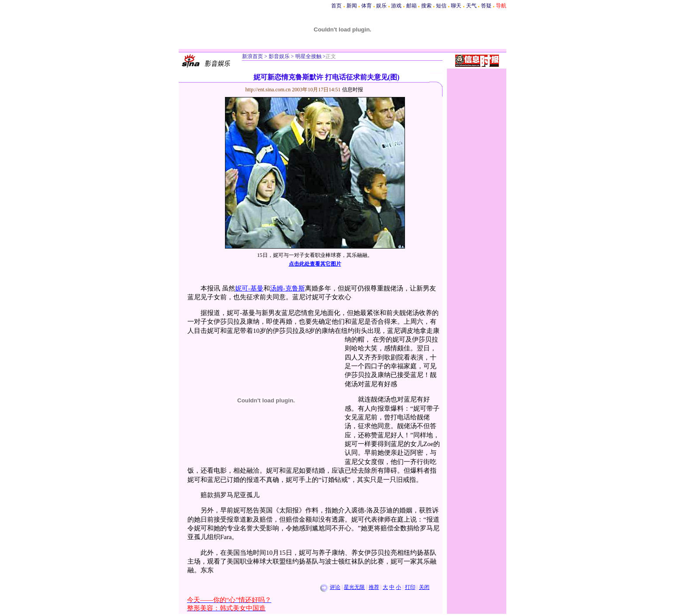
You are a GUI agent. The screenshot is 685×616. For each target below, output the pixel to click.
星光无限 (354, 587)
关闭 (424, 587)
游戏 (396, 6)
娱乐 (381, 6)
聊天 (456, 6)
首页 (336, 6)
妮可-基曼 (249, 288)
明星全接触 (308, 56)
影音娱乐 (279, 56)
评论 (335, 587)
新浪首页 (253, 56)
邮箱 (412, 6)
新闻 (352, 6)
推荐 (374, 587)
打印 (410, 587)
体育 (367, 6)
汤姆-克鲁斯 (287, 288)
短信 (441, 6)
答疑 (486, 6)
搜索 (426, 6)
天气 (471, 6)
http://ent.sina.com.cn (269, 90)
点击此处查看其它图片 (315, 264)
